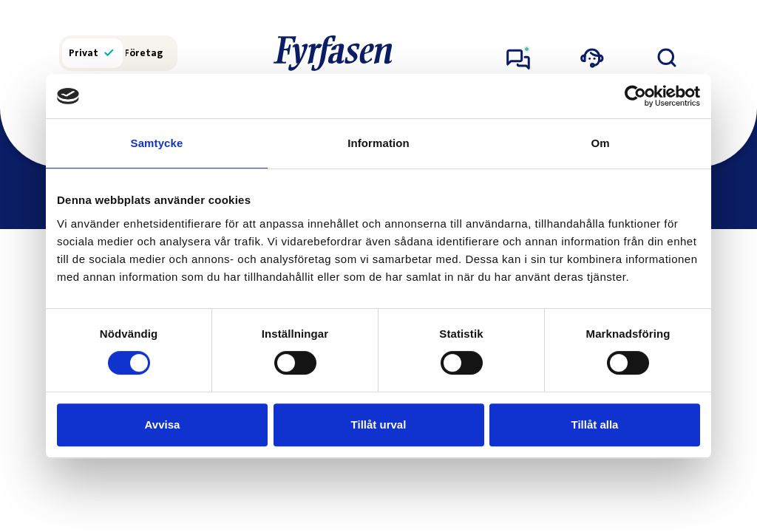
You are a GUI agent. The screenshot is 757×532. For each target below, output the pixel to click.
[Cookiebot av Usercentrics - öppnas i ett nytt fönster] (635, 96)
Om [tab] (600, 143)
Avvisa (163, 424)
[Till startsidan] (333, 53)
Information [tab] (378, 143)
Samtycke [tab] (157, 143)
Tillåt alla (595, 424)
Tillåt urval (379, 424)
